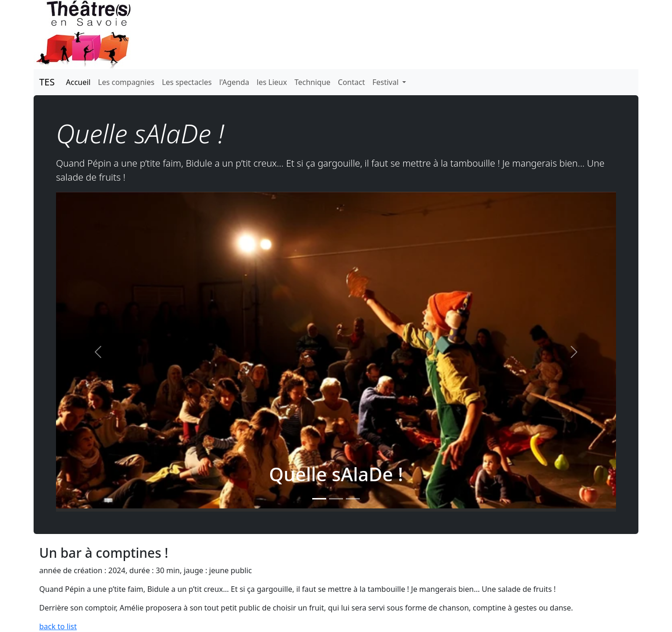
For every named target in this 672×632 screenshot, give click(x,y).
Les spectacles (187, 82)
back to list (58, 626)
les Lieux (272, 82)
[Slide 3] (353, 499)
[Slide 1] (319, 499)
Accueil (78, 82)
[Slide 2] (336, 499)
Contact (351, 82)
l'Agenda (234, 82)
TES (47, 82)
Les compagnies (126, 82)
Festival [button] (386, 82)
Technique (312, 82)
